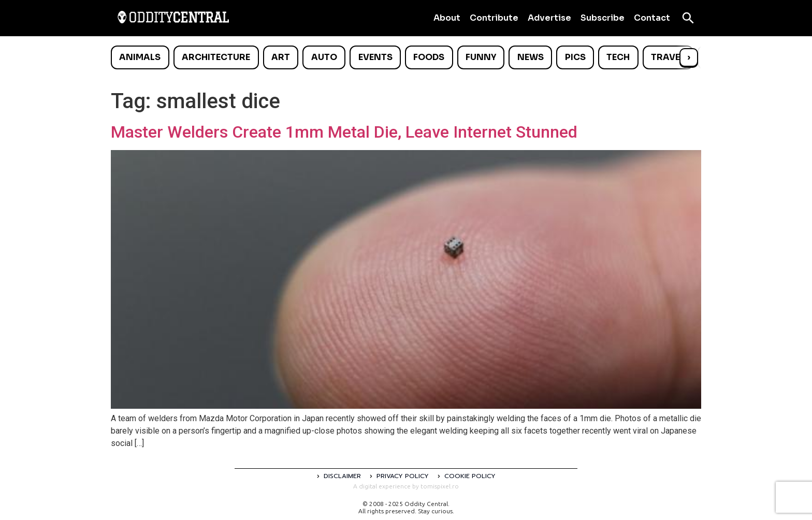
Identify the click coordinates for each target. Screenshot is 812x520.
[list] (406, 57)
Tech (618, 57)
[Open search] (688, 18)
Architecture (216, 57)
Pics (575, 57)
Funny (481, 57)
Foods (429, 57)
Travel (668, 57)
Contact (652, 18)
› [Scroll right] (689, 57)
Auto (324, 57)
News (531, 57)
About (447, 18)
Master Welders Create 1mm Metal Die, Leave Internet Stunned (344, 132)
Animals (140, 57)
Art (281, 57)
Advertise (549, 18)
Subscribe (603, 18)
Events (375, 57)
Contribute (494, 18)
